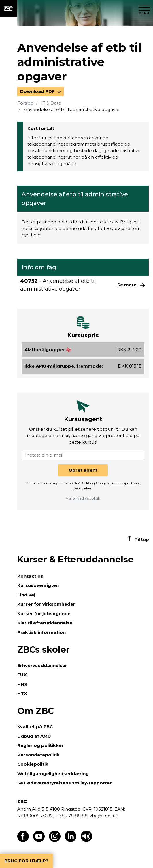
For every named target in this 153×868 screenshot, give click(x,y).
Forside (25, 103)
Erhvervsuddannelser (42, 665)
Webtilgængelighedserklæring (53, 774)
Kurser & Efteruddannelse (75, 559)
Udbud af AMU (34, 736)
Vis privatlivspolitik (83, 498)
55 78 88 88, (75, 816)
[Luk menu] (144, 9)
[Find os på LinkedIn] (71, 840)
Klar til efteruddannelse (45, 623)
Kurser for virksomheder (46, 604)
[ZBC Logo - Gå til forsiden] (9, 9)
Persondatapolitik (38, 755)
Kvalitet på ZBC (35, 727)
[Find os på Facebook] (23, 840)
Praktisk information (41, 632)
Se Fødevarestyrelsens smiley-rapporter (65, 783)
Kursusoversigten (38, 585)
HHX (22, 684)
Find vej (26, 595)
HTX (22, 693)
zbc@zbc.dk (103, 816)
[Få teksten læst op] (86, 840)
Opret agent (83, 470)
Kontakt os (30, 576)
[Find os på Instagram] (55, 840)
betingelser (83, 488)
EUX (22, 675)
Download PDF (38, 91)
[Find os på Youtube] (39, 840)
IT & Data (51, 103)
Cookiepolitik (33, 764)
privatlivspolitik (123, 483)
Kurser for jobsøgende (44, 614)
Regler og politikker (40, 745)
